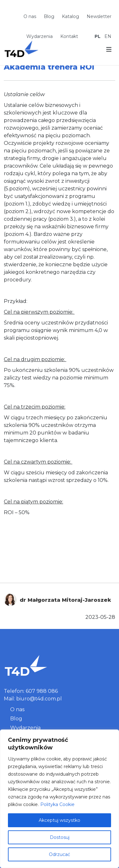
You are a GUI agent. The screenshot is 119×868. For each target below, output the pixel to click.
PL (98, 36)
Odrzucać (60, 854)
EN (108, 36)
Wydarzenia (40, 36)
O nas (30, 16)
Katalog (70, 16)
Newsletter (99, 16)
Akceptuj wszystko (60, 820)
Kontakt (69, 36)
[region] (60, 799)
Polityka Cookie (57, 804)
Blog (49, 16)
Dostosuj (60, 837)
